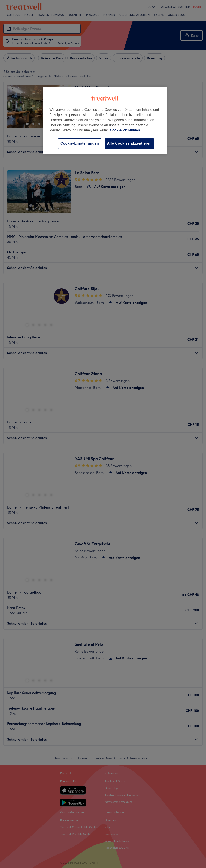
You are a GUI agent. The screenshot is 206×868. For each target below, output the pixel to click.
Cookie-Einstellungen (80, 143)
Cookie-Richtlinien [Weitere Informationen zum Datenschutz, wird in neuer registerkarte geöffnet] (125, 130)
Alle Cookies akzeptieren (129, 143)
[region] (105, 120)
